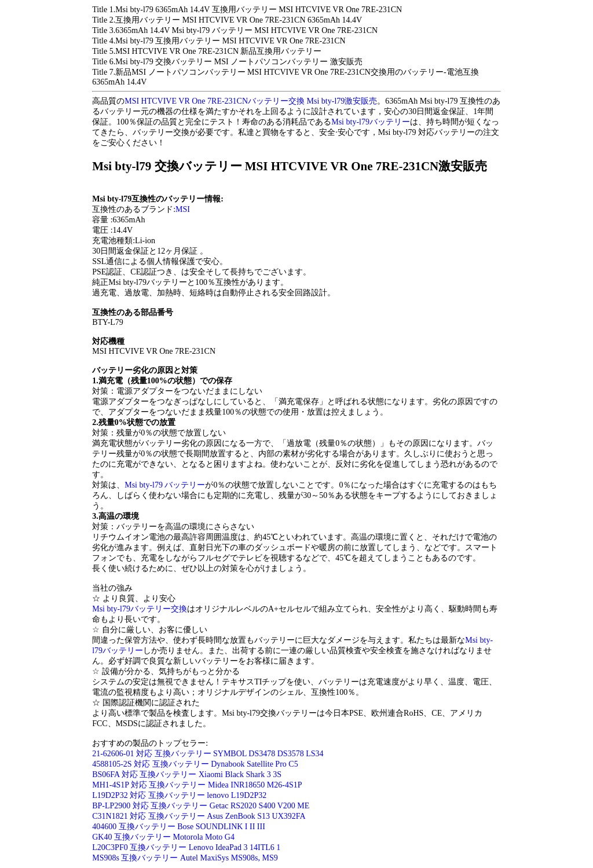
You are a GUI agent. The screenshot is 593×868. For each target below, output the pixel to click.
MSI (183, 209)
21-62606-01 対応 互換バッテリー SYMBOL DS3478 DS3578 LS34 (208, 754)
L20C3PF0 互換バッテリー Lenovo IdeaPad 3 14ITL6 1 (186, 847)
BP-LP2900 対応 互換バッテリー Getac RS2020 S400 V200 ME (201, 806)
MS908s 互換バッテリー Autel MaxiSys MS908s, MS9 (185, 858)
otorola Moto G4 (207, 837)
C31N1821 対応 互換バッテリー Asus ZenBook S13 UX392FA (199, 816)
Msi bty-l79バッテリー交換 (140, 609)
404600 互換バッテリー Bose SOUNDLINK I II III (179, 827)
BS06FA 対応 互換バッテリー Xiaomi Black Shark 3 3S (187, 774)
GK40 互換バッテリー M (136, 837)
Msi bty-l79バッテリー (371, 122)
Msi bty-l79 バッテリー (165, 485)
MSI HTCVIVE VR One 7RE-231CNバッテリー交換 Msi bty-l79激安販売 (251, 101)
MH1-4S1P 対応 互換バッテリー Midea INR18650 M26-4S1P (197, 785)
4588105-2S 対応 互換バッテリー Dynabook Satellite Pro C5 (195, 764)
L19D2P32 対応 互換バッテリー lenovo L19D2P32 (179, 795)
